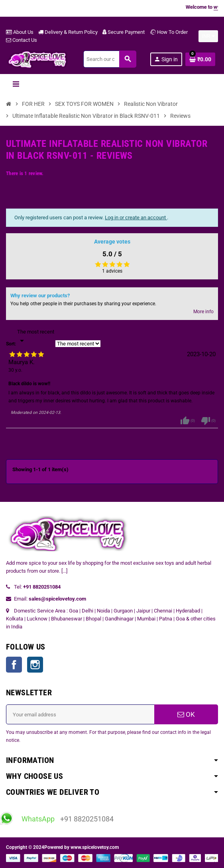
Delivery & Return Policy (68, 32)
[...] (64, 571)
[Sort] (36, 337)
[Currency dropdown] (208, 36)
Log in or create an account (136, 217)
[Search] (110, 59)
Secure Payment (124, 32)
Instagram (35, 665)
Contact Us (22, 40)
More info (203, 312)
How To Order (169, 32)
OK (186, 714)
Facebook (14, 665)
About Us (20, 32)
